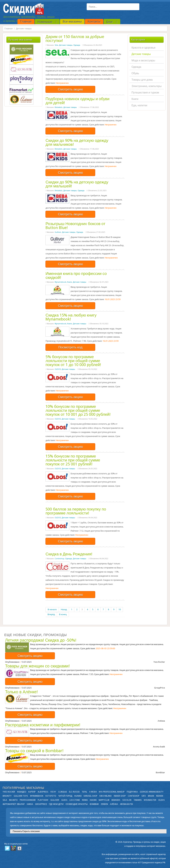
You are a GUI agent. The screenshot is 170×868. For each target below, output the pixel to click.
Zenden (104, 804)
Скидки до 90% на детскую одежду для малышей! (77, 184)
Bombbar (94, 804)
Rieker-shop (120, 796)
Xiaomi (93, 800)
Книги (70, 282)
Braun (151, 796)
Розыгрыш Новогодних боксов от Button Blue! (75, 226)
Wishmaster (150, 800)
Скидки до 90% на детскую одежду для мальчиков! (77, 142)
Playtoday (43, 800)
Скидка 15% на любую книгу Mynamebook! (71, 317)
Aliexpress (43, 792)
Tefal (84, 792)
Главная (8, 29)
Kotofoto (51, 796)
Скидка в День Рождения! (69, 554)
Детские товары (66, 45)
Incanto (13, 800)
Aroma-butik (127, 804)
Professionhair (28, 800)
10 (120, 609)
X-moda (93, 792)
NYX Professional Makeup (112, 792)
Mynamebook (60, 282)
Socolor (127, 800)
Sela (56, 45)
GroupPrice (41, 804)
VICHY (53, 792)
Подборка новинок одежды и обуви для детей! (77, 101)
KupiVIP (32, 792)
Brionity (7, 796)
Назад (64, 609)
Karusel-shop (91, 796)
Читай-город (65, 796)
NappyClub (104, 800)
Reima (85, 800)
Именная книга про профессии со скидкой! (76, 276)
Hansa (30, 804)
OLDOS (58, 369)
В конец (63, 614)
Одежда (77, 45)
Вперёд (51, 614)
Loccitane (75, 800)
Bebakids (59, 107)
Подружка (132, 792)
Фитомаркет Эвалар (14, 804)
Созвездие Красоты (77, 804)
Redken (160, 796)
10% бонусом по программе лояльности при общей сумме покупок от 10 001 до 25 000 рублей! (78, 410)
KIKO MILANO (106, 796)
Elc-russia (74, 792)
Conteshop (59, 559)
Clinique (63, 792)
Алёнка (114, 804)
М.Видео (22, 792)
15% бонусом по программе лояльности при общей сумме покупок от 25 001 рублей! (73, 460)
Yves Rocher (9, 792)
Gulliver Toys (21, 796)
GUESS (64, 800)
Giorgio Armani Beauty (152, 792)
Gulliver (58, 232)
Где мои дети (56, 804)
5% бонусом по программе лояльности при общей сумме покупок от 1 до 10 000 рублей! (73, 361)
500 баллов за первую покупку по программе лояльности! (76, 511)
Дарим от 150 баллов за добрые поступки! (75, 39)
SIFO (144, 796)
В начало (52, 609)
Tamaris (138, 800)
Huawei (78, 796)
